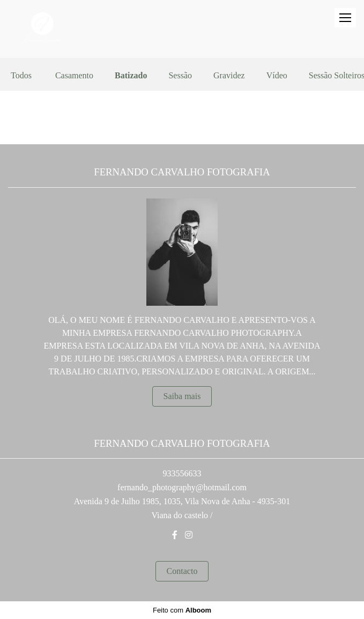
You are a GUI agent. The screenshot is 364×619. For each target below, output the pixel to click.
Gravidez (229, 76)
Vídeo (277, 76)
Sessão (180, 76)
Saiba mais (182, 396)
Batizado (131, 76)
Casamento (74, 76)
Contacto (182, 571)
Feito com (182, 610)
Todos (21, 76)
